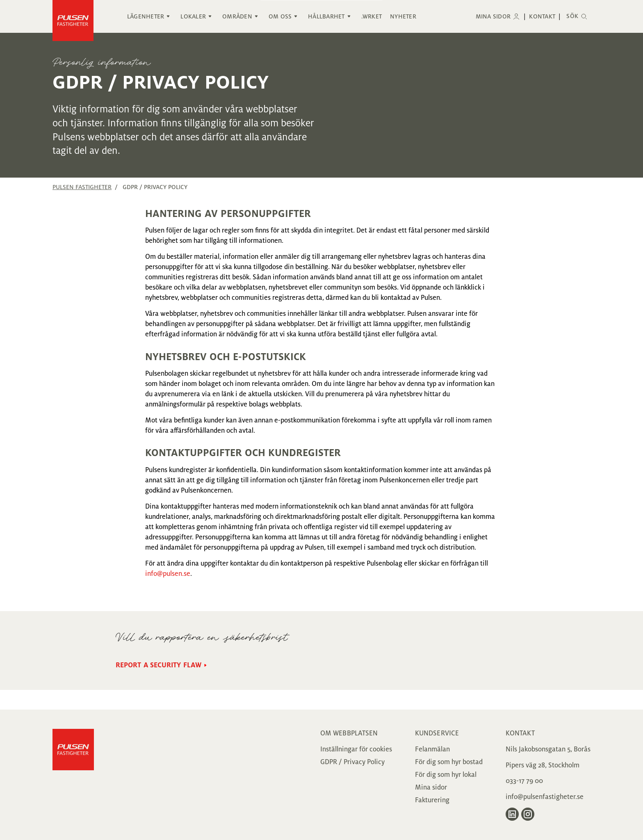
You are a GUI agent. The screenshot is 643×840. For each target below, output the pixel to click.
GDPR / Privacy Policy (352, 762)
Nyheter (403, 16)
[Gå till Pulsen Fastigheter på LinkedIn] (512, 814)
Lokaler (193, 16)
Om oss (280, 16)
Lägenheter (146, 16)
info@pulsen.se (168, 574)
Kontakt (542, 16)
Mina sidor (493, 16)
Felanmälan (432, 749)
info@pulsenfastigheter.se (545, 797)
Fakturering (432, 800)
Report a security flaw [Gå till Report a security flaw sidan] (158, 665)
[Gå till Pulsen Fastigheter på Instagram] (528, 814)
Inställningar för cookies (356, 749)
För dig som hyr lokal (446, 775)
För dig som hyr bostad (449, 762)
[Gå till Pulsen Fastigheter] (73, 775)
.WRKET (372, 16)
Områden (237, 16)
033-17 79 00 (524, 781)
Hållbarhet (326, 16)
